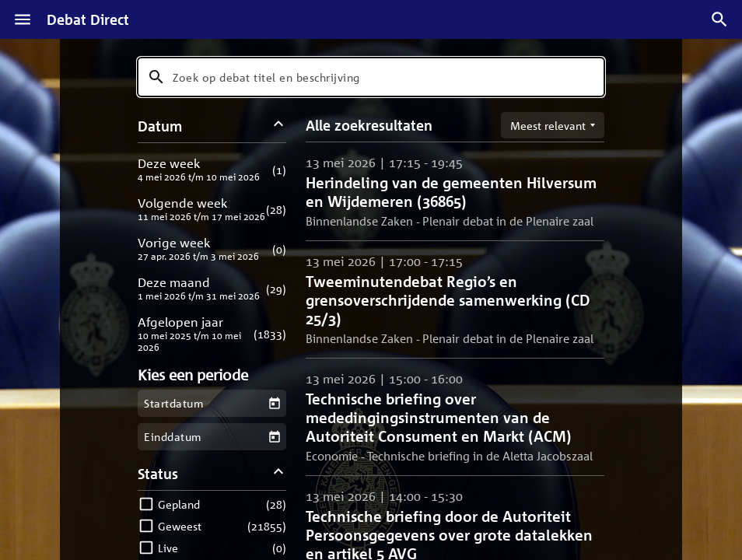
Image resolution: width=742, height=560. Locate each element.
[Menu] (23, 19)
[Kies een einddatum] (274, 437)
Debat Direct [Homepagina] (88, 19)
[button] (212, 169)
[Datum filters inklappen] (279, 126)
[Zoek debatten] (719, 19)
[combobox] (371, 77)
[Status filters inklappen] (279, 473)
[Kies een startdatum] (274, 403)
